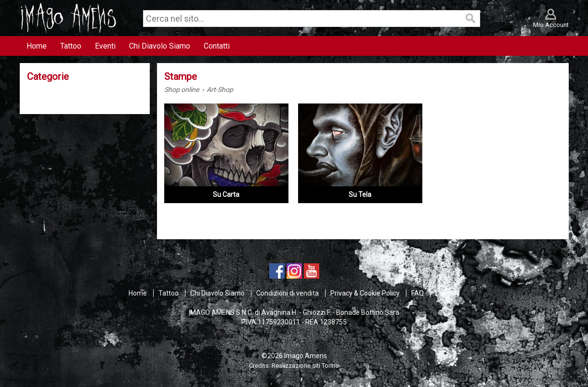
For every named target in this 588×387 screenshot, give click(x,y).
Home (138, 293)
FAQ (418, 293)
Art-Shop (220, 90)
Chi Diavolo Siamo (217, 293)
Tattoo (169, 293)
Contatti (448, 293)
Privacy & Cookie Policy (365, 293)
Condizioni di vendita (287, 293)
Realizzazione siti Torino (305, 366)
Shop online (182, 90)
